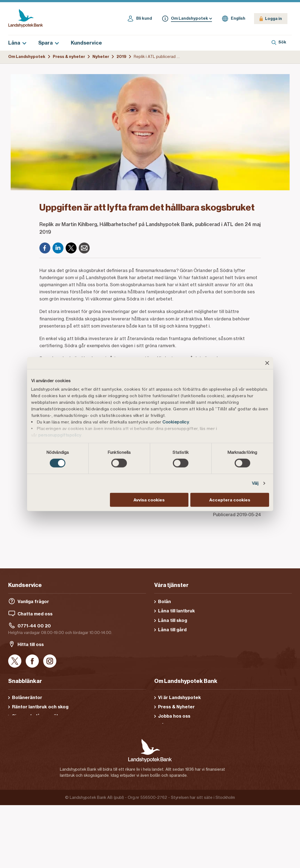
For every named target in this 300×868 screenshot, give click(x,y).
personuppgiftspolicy (60, 435)
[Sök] (279, 43)
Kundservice (86, 43)
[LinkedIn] (58, 248)
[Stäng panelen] (267, 363)
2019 (121, 57)
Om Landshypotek (27, 57)
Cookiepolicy (176, 422)
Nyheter (101, 57)
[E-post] (84, 248)
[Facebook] (45, 248)
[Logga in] (271, 19)
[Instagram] (50, 661)
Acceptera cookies (230, 500)
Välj (255, 483)
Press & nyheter (69, 57)
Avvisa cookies (149, 500)
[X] (71, 248)
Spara (49, 43)
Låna (17, 43)
